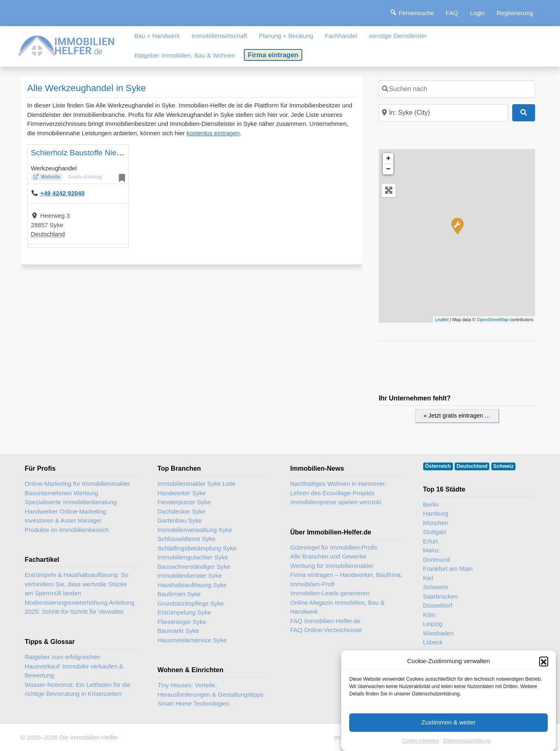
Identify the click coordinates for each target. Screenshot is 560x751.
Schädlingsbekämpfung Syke (197, 548)
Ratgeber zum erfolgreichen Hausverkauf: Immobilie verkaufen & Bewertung (74, 666)
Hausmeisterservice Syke (192, 640)
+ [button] (388, 159)
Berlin (431, 504)
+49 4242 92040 (62, 193)
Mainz (431, 550)
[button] (544, 684)
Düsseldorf (438, 605)
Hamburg (436, 513)
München (436, 523)
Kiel (428, 578)
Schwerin (436, 587)
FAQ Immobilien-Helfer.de (326, 621)
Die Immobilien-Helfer (89, 737)
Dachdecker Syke (182, 511)
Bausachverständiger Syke (194, 567)
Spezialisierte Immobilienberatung (71, 502)
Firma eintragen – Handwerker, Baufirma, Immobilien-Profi (346, 579)
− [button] (388, 169)
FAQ (452, 13)
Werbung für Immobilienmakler (332, 566)
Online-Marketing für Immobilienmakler (78, 484)
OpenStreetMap (493, 320)
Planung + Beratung (286, 36)
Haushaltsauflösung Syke (192, 585)
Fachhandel (341, 36)
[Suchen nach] (457, 89)
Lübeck (433, 642)
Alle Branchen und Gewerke (329, 556)
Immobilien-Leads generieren (330, 593)
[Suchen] (524, 113)
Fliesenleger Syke (182, 622)
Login (477, 13)
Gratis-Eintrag (85, 177)
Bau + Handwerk (157, 36)
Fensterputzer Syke (184, 502)
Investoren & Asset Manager (63, 520)
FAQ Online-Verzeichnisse (326, 630)
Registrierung (515, 13)
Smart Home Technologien (194, 703)
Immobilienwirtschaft (219, 36)
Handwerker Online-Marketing (66, 511)
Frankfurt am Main (448, 569)
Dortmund (437, 560)
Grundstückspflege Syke (191, 603)
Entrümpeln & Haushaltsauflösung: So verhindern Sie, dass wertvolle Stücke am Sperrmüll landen (77, 584)
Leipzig (433, 624)
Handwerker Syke (182, 493)
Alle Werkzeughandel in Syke (87, 88)
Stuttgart (435, 532)
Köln (429, 615)
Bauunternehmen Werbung (62, 493)
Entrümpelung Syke (184, 612)
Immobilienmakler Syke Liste (197, 484)
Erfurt (431, 541)
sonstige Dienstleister (398, 36)
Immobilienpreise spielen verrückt (336, 502)
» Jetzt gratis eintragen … (457, 416)
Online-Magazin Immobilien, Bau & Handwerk (338, 607)
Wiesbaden (438, 633)
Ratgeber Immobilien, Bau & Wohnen (185, 55)
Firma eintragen (273, 55)
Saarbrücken (441, 596)
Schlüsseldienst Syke (187, 539)
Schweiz (504, 466)
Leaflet (442, 320)
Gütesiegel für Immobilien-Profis (334, 547)
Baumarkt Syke (178, 631)
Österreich (438, 466)
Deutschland (48, 234)
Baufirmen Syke (179, 594)
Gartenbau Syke (180, 520)
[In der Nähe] (443, 113)
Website (51, 177)
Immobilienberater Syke (190, 576)
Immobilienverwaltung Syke (195, 530)
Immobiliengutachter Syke (193, 557)
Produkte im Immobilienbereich (67, 530)
